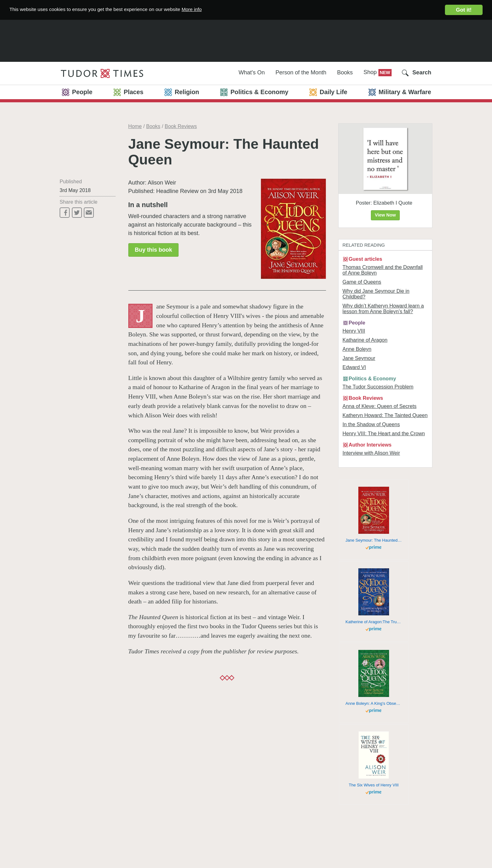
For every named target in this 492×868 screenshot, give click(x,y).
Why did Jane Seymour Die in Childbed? (376, 294)
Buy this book (153, 250)
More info (211, 10)
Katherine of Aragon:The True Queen (374, 622)
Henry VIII (354, 331)
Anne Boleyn (357, 349)
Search (422, 72)
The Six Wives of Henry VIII (374, 785)
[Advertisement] (246, 40)
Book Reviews (181, 126)
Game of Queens (362, 282)
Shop (371, 72)
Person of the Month (301, 72)
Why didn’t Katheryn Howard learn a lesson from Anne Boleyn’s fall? (383, 308)
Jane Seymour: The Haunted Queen (374, 540)
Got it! (464, 10)
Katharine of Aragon (365, 340)
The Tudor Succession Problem (378, 387)
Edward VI (354, 367)
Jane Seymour (359, 358)
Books (345, 72)
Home (135, 126)
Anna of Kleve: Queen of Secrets (380, 406)
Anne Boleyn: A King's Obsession (374, 703)
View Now (385, 215)
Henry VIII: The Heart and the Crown (384, 433)
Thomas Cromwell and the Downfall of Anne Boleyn (383, 270)
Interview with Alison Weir (371, 453)
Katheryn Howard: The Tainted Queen (385, 415)
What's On (251, 72)
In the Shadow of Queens (371, 424)
